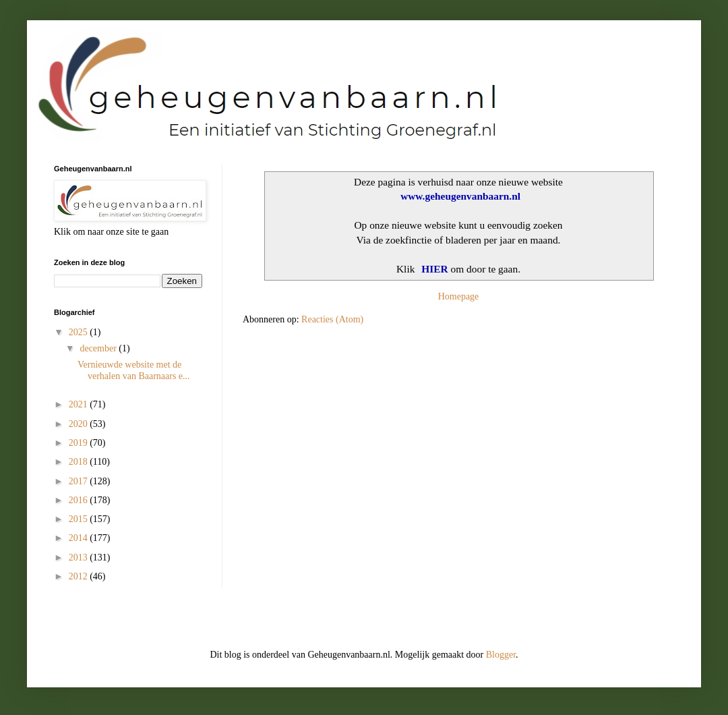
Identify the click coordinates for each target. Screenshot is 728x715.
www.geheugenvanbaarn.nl (460, 196)
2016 (80, 500)
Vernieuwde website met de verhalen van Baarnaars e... (134, 370)
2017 (80, 481)
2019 (80, 443)
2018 (80, 462)
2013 (80, 557)
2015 (80, 519)
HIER (435, 269)
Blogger (501, 655)
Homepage (459, 296)
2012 (80, 576)
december (99, 348)
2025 (80, 332)
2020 (80, 424)
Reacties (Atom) (332, 319)
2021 (80, 404)
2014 (80, 538)
